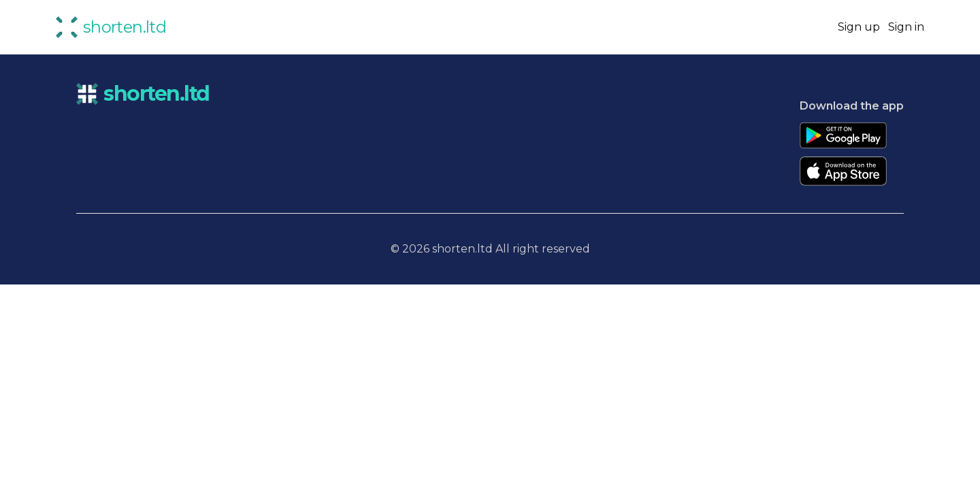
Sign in (906, 27)
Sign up (859, 27)
